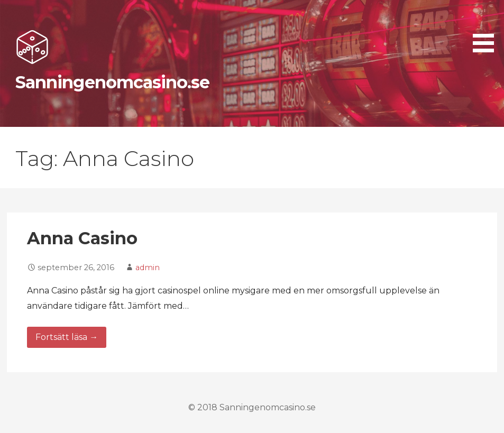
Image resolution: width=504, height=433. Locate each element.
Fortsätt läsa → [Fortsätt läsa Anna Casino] (67, 337)
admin (148, 268)
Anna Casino (82, 238)
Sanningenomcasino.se (112, 82)
